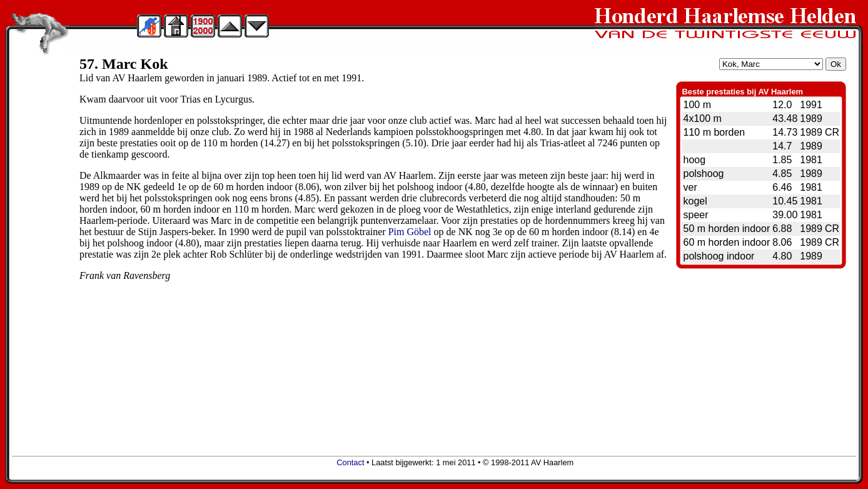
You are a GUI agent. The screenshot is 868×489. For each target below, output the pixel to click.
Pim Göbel (410, 232)
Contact (350, 462)
